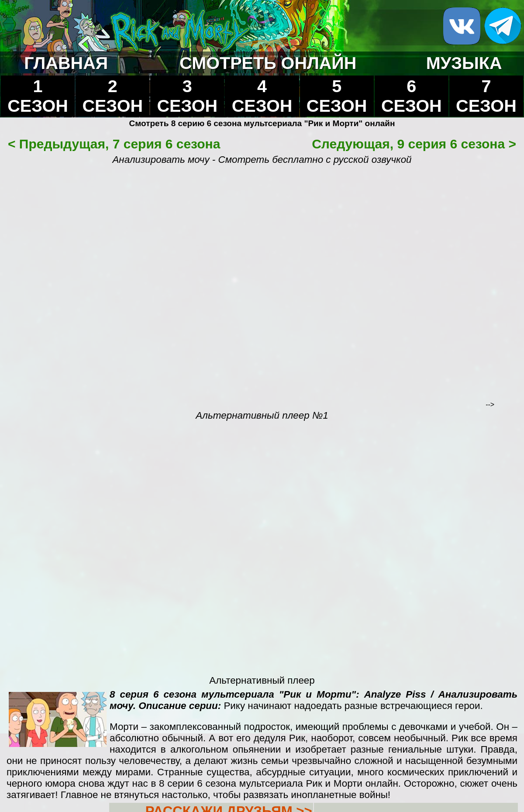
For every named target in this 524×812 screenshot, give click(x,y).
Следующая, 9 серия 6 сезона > (414, 144)
